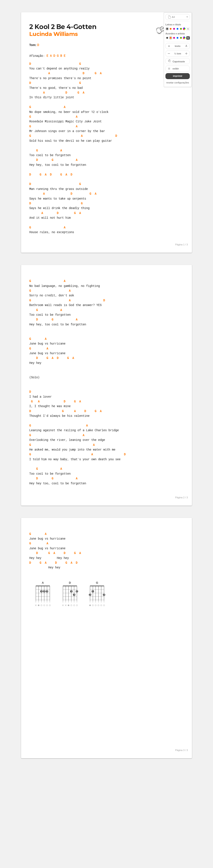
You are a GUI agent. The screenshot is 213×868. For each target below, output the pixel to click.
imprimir (177, 76)
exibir (176, 69)
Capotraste (179, 62)
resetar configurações (178, 83)
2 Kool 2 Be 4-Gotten (63, 27)
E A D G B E (56, 56)
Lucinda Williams (54, 34)
